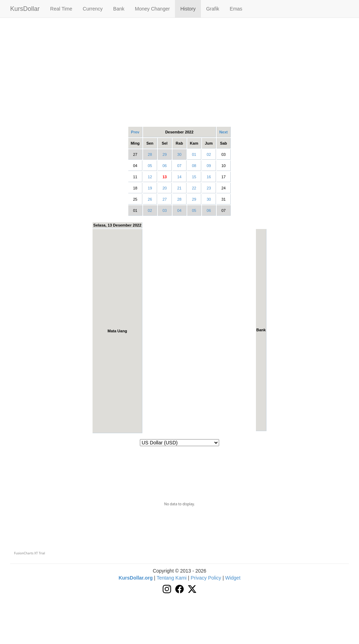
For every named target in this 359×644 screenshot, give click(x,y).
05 (150, 166)
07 (179, 166)
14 (179, 177)
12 (150, 177)
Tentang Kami (172, 578)
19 (150, 188)
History (188, 9)
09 (209, 166)
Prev (135, 132)
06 (164, 166)
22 (194, 188)
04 (179, 210)
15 (194, 177)
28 (150, 154)
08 (194, 166)
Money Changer (153, 9)
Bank (119, 9)
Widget (233, 578)
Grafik (213, 9)
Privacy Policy (206, 578)
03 (164, 210)
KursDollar (25, 9)
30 (179, 154)
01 (194, 154)
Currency (93, 9)
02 (209, 154)
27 (164, 199)
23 (209, 188)
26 (150, 199)
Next (224, 132)
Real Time (61, 9)
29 (164, 154)
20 (164, 188)
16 (209, 177)
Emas (236, 9)
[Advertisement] (179, 72)
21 (179, 188)
